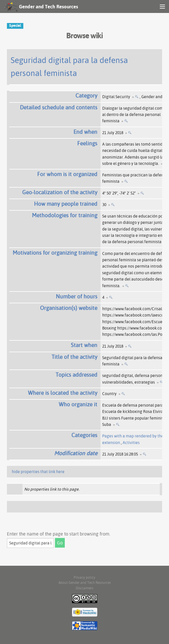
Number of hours (77, 296)
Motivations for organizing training (55, 253)
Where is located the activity (63, 393)
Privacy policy (84, 577)
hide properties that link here (38, 472)
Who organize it (78, 404)
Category (86, 96)
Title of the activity (74, 357)
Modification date (76, 453)
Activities (131, 443)
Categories (84, 435)
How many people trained (66, 204)
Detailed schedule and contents (59, 107)
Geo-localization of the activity (60, 192)
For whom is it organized (67, 174)
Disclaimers (84, 588)
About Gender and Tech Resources (85, 583)
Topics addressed (76, 375)
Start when (84, 345)
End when (85, 132)
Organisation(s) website (69, 308)
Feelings (87, 143)
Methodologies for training (65, 215)
